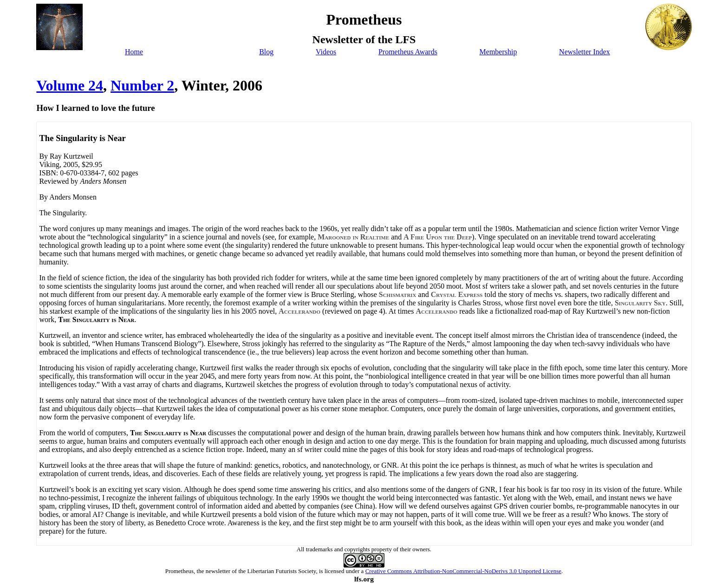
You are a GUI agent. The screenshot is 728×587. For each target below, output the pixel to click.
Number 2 (142, 85)
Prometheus (179, 571)
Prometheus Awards (408, 52)
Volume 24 (70, 85)
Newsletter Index (585, 52)
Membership (498, 52)
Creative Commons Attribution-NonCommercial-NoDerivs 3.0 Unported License (463, 571)
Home (134, 52)
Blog (266, 52)
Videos (326, 52)
